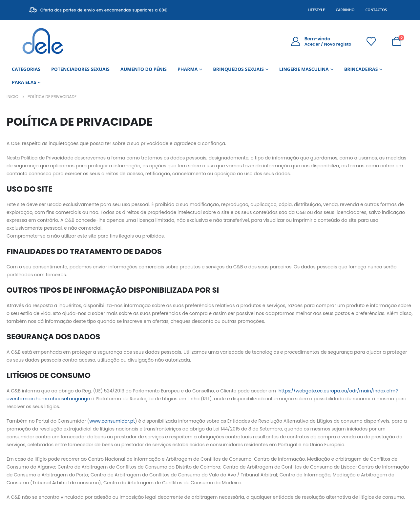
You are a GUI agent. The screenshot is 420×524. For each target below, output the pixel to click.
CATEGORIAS (26, 69)
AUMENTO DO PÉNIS (144, 69)
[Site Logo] (43, 41)
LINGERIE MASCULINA (304, 69)
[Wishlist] (371, 41)
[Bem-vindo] (321, 41)
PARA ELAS (24, 82)
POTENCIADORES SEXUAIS (80, 69)
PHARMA (188, 69)
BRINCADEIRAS (361, 69)
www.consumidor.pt (112, 421)
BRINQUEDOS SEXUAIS (238, 69)
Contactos (376, 10)
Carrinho (345, 10)
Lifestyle (316, 10)
